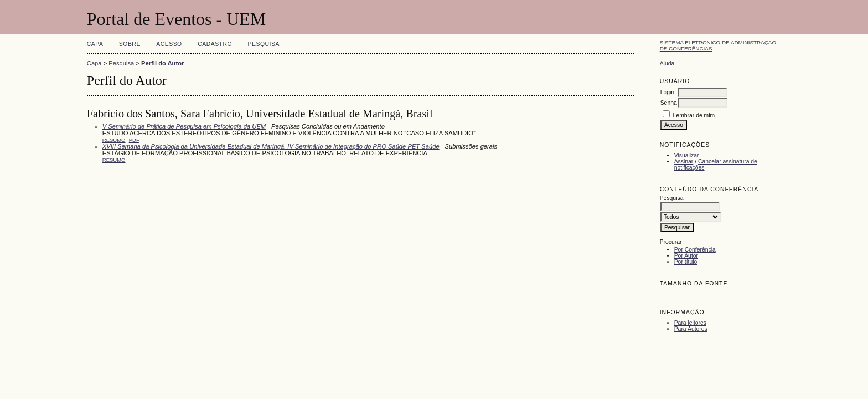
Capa (95, 44)
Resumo (114, 140)
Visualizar (687, 155)
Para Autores (691, 329)
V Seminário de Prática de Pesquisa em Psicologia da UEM (184, 126)
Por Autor (686, 256)
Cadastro (215, 44)
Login (667, 92)
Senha (669, 103)
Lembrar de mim (694, 116)
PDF (134, 140)
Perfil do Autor (162, 63)
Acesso (169, 44)
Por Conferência (695, 250)
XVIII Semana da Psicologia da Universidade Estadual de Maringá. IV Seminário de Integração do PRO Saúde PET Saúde (271, 146)
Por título (686, 262)
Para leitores (690, 323)
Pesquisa (264, 44)
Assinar (684, 162)
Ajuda (667, 63)
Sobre (130, 44)
